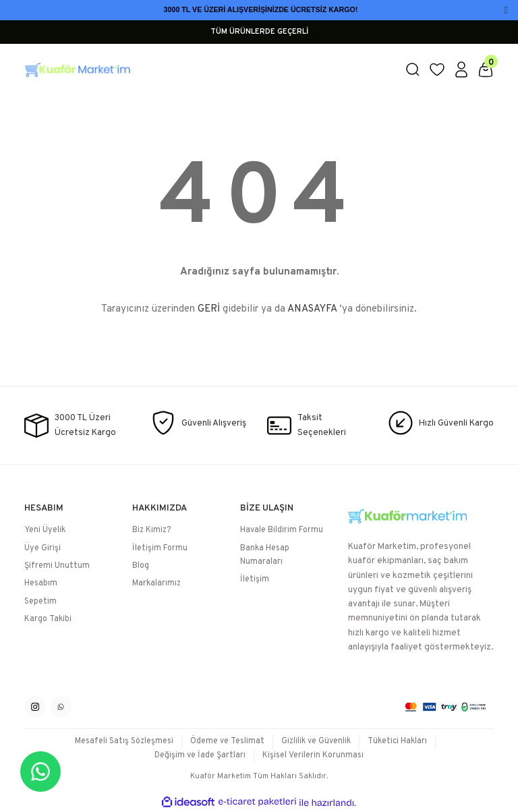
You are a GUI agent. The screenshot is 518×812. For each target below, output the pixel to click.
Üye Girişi (42, 548)
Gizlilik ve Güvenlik (316, 741)
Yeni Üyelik (45, 530)
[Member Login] (461, 69)
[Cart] (486, 69)
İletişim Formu (160, 548)
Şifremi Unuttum (57, 566)
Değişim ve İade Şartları (200, 755)
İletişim (255, 579)
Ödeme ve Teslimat (227, 741)
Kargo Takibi (48, 619)
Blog (141, 566)
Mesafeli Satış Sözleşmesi (124, 741)
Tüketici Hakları (397, 741)
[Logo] (206, 69)
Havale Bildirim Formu (282, 530)
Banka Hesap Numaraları (265, 555)
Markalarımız (156, 583)
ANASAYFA (312, 309)
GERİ (209, 309)
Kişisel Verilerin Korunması (313, 755)
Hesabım (41, 583)
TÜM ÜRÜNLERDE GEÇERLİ (259, 32)
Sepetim (40, 602)
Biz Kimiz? (151, 530)
